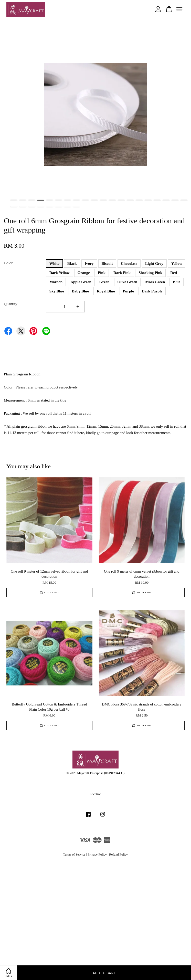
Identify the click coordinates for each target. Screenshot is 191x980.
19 (175, 200)
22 (23, 207)
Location (95, 794)
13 (121, 200)
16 (148, 200)
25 (50, 207)
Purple (128, 291)
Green (104, 282)
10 (94, 200)
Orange (84, 273)
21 (14, 207)
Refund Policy (118, 855)
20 (184, 200)
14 (130, 200)
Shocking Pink (150, 273)
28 (76, 207)
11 (103, 200)
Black (72, 264)
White (54, 264)
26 (59, 207)
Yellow (177, 264)
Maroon (56, 282)
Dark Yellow (60, 273)
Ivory (89, 264)
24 (41, 207)
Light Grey (154, 264)
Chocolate (129, 264)
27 (67, 207)
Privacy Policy (97, 855)
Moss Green (155, 282)
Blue (177, 282)
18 (166, 200)
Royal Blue (106, 291)
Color (8, 263)
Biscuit (107, 264)
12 (112, 200)
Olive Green (128, 282)
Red (174, 273)
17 (157, 200)
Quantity (11, 304)
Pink (102, 273)
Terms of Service (74, 855)
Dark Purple (152, 291)
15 (139, 200)
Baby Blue (80, 291)
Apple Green (81, 282)
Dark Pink (122, 273)
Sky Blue (57, 291)
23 (32, 207)
